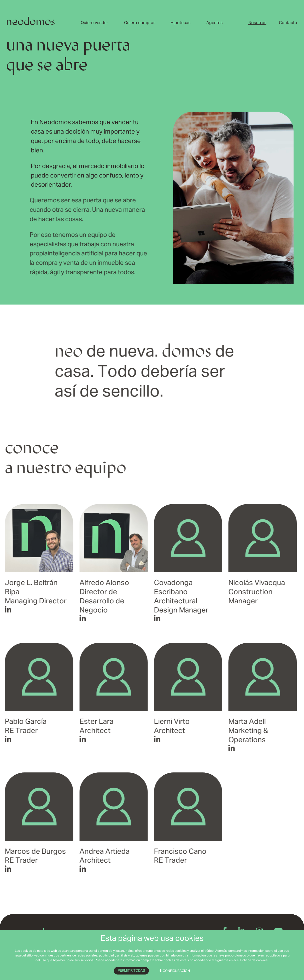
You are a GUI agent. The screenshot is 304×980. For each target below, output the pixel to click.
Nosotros (257, 23)
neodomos (31, 22)
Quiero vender (94, 23)
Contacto (288, 23)
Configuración (175, 971)
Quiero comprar (139, 23)
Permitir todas (131, 971)
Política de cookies (254, 960)
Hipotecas (180, 23)
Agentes (214, 23)
